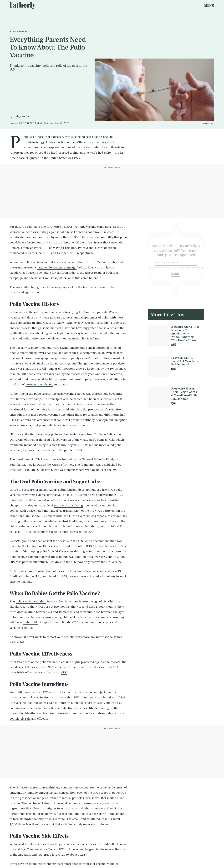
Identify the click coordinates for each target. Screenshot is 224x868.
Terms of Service (186, 270)
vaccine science (75, 394)
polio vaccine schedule (31, 601)
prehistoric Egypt (35, 142)
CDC (64, 672)
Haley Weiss (21, 116)
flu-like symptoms (84, 353)
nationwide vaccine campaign (57, 267)
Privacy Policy (199, 270)
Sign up (176, 276)
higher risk (30, 622)
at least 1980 (116, 571)
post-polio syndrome (39, 384)
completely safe (20, 719)
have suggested (86, 328)
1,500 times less (20, 824)
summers (51, 312)
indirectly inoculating (68, 505)
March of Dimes (62, 465)
